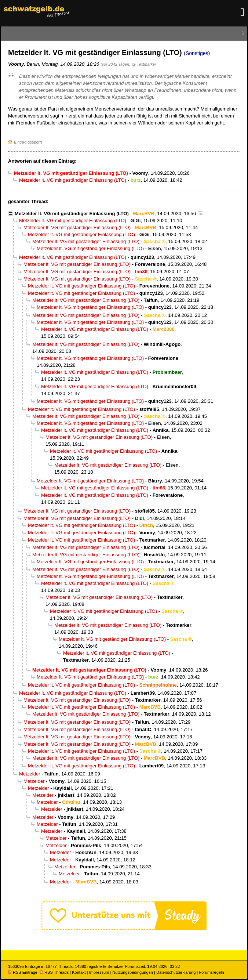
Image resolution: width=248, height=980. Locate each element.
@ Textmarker (144, 64)
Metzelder (30, 774)
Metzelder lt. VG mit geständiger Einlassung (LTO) (73, 180)
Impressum (99, 972)
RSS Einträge (23, 972)
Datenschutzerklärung (176, 972)
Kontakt (79, 972)
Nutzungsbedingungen (133, 972)
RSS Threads (54, 972)
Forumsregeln (211, 972)
